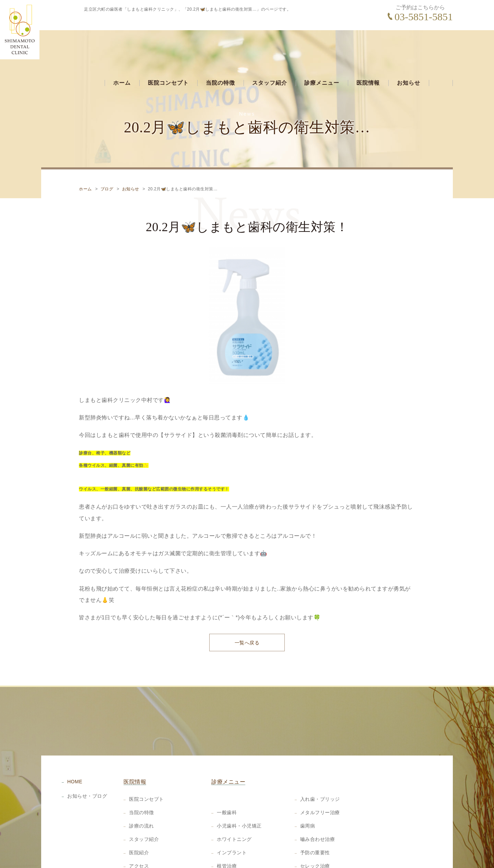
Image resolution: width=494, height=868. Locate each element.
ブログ (107, 159)
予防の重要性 (315, 824)
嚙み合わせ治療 (318, 810)
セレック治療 (315, 837)
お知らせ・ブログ (87, 767)
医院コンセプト (168, 43)
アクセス (139, 837)
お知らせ (409, 43)
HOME (75, 752)
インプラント (232, 824)
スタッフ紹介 (270, 43)
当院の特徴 (220, 43)
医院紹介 (139, 824)
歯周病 (308, 797)
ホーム (122, 43)
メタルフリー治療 (320, 784)
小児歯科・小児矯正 (239, 797)
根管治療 (227, 837)
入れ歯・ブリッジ (320, 770)
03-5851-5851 (424, 17)
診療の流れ (142, 797)
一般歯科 (227, 784)
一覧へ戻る (247, 613)
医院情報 (368, 43)
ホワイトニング (234, 810)
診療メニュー (322, 43)
